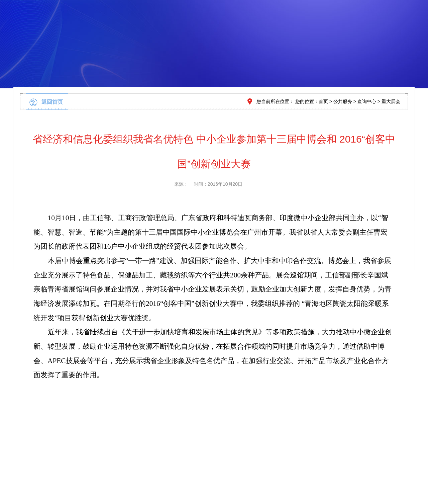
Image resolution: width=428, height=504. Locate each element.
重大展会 (391, 101)
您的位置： (307, 101)
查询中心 (367, 101)
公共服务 (343, 101)
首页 (323, 101)
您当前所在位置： (275, 101)
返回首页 (52, 102)
